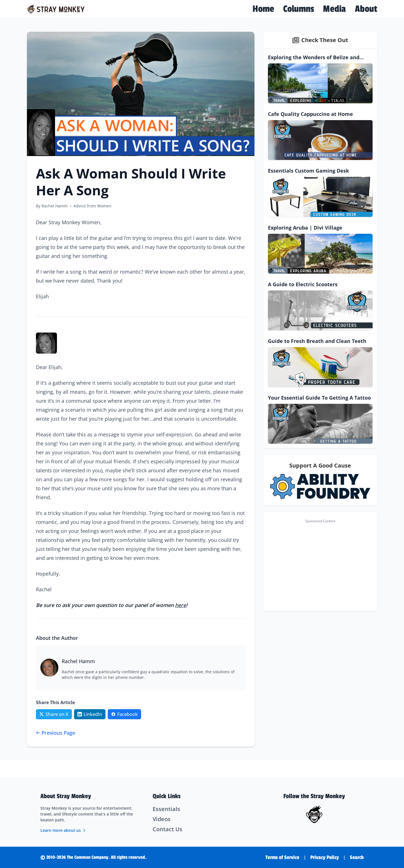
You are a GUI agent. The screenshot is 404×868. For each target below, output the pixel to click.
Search (357, 857)
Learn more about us (63, 830)
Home (263, 9)
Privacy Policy (325, 857)
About (366, 9)
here (181, 605)
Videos (162, 819)
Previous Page (56, 733)
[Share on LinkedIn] (90, 714)
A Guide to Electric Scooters (303, 284)
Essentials (166, 809)
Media (334, 9)
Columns (299, 9)
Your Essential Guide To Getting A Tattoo (319, 398)
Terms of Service (282, 857)
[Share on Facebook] (124, 714)
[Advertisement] (320, 565)
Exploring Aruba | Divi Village (305, 228)
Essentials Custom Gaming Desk (308, 171)
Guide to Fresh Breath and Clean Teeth (317, 341)
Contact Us (167, 829)
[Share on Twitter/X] (54, 714)
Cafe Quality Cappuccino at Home (310, 114)
